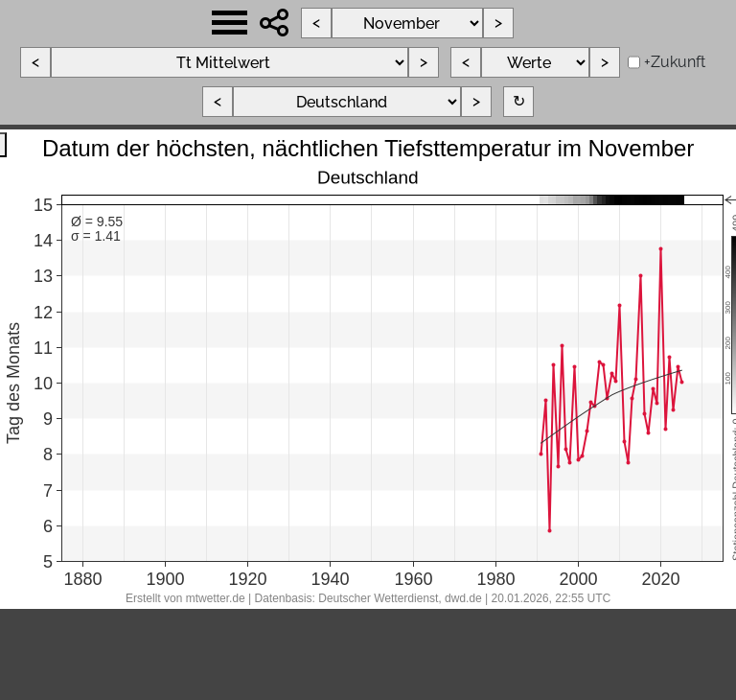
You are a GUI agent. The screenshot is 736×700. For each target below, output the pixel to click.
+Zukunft (675, 62)
